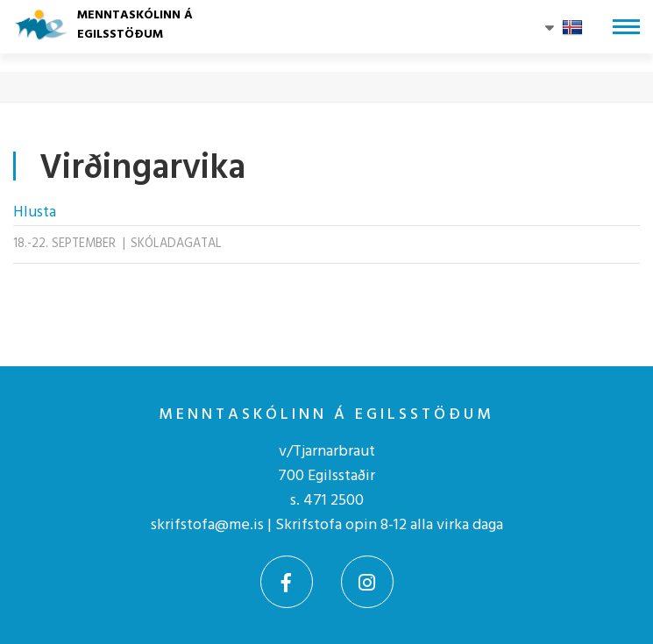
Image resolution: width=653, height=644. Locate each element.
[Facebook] (287, 582)
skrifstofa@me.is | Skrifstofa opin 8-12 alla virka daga (327, 525)
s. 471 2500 (327, 501)
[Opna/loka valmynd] (626, 27)
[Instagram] (367, 582)
